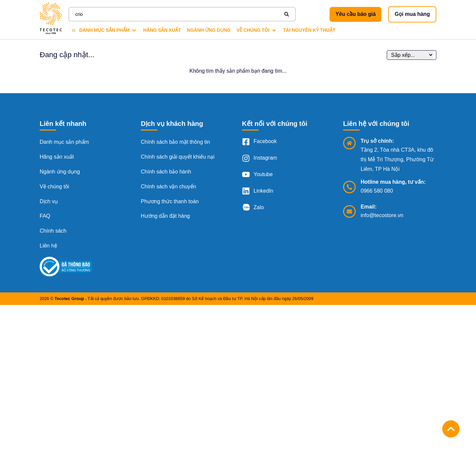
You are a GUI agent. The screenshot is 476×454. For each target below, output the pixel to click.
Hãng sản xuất (57, 157)
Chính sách (53, 231)
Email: (369, 207)
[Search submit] (287, 14)
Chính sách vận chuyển (168, 187)
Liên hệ (48, 246)
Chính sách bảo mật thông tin (175, 142)
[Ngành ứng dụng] (209, 30)
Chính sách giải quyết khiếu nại (178, 157)
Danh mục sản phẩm (64, 142)
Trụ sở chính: (377, 141)
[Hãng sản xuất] (162, 30)
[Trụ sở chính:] (349, 143)
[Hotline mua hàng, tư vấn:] (349, 187)
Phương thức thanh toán (170, 201)
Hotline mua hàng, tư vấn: (393, 182)
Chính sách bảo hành (166, 172)
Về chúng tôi (54, 187)
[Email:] (349, 211)
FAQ (45, 216)
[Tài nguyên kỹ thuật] (309, 30)
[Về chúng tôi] (257, 30)
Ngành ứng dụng (60, 172)
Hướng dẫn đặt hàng (165, 216)
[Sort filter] (410, 55)
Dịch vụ (49, 201)
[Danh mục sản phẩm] (104, 30)
